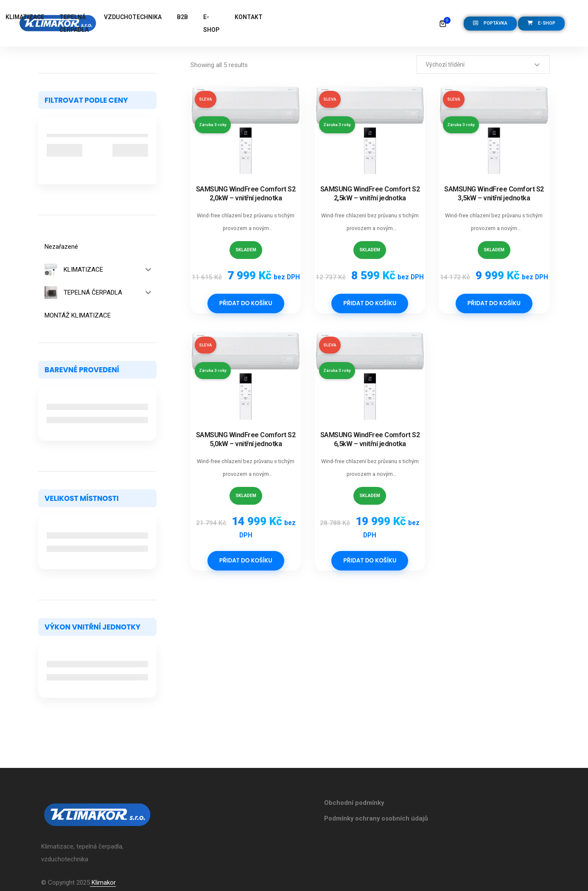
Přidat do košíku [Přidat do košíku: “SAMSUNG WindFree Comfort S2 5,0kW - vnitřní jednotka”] (246, 561)
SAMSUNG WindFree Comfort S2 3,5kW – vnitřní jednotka (494, 194)
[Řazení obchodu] (483, 65)
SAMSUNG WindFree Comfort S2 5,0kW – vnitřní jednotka (246, 439)
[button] (490, 24)
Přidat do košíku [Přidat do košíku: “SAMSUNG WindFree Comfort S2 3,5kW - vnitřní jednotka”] (494, 304)
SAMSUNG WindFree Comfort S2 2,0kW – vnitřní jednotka (246, 194)
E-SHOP (373, 23)
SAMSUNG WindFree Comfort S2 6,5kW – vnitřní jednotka (370, 439)
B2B (344, 17)
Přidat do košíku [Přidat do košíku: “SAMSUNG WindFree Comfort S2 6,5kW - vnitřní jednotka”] (370, 561)
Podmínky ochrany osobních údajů (376, 818)
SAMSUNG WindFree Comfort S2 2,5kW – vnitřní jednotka (370, 194)
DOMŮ (134, 17)
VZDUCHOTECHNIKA (294, 17)
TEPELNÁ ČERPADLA (226, 23)
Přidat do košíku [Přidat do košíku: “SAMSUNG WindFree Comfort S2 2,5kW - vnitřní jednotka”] (370, 304)
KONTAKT (410, 17)
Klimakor (103, 883)
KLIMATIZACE (177, 17)
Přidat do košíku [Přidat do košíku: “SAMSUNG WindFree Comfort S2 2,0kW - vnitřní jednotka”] (246, 304)
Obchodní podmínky (354, 803)
